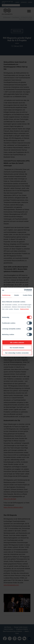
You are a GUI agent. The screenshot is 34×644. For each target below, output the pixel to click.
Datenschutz (25, 309)
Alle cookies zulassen (17, 342)
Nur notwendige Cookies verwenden (17, 353)
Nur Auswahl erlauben (17, 348)
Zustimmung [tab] (6, 295)
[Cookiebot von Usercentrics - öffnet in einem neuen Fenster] (24, 290)
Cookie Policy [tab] (27, 295)
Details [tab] (17, 295)
